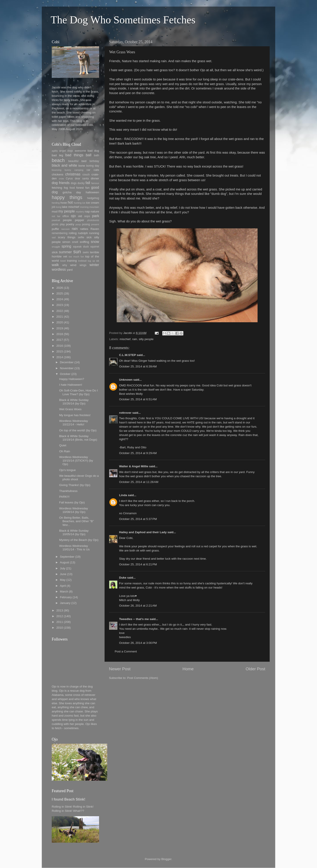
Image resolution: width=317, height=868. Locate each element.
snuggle (56, 247)
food (72, 188)
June (63, 574)
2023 (60, 305)
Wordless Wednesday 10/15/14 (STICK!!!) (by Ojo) (76, 461)
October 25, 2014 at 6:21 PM (138, 564)
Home (188, 669)
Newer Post (120, 669)
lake (65, 207)
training (72, 261)
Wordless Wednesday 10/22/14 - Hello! (74, 423)
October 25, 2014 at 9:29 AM (138, 453)
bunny (68, 170)
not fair (56, 216)
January (65, 603)
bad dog (93, 151)
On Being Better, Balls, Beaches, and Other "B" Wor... (76, 521)
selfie (81, 237)
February (66, 597)
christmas (73, 174)
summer (65, 252)
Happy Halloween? (72, 379)
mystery (80, 212)
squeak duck (81, 247)
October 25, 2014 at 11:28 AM (139, 482)
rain (135, 339)
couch (86, 175)
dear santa (82, 179)
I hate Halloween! (71, 385)
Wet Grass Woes (70, 409)
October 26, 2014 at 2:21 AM (138, 606)
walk (55, 265)
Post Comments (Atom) (143, 678)
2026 (60, 288)
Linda (123, 495)
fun (88, 188)
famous (95, 183)
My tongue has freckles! (75, 415)
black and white (64, 165)
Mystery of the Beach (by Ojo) (79, 540)
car (88, 170)
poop (78, 224)
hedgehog (93, 198)
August (65, 562)
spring (66, 246)
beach (58, 160)
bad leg (57, 155)
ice (84, 203)
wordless (59, 269)
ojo (73, 216)
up (94, 261)
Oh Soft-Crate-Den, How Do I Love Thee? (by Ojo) (79, 392)
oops (87, 216)
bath (96, 155)
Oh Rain (65, 451)
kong (59, 207)
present (95, 224)
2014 (60, 357)
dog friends (61, 183)
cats (96, 170)
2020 (60, 322)
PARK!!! (64, 497)
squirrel (95, 247)
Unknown (126, 380)
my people (67, 211)
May (63, 580)
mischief (125, 339)
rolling (73, 233)
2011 (60, 622)
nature (95, 211)
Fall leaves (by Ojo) (72, 502)
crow (61, 179)
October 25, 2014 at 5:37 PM (138, 519)
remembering (60, 233)
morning (84, 207)
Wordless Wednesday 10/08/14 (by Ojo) (74, 510)
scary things (67, 237)
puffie (55, 229)
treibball (82, 261)
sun (77, 252)
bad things (74, 155)
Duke (123, 578)
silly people (146, 339)
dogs (74, 183)
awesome (80, 151)
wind (73, 265)
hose (64, 203)
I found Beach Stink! (69, 799)
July (63, 568)
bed (84, 161)
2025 (60, 293)
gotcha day (72, 192)
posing (86, 224)
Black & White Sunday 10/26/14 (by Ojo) (74, 402)
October (65, 374)
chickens (58, 174)
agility (55, 151)
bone (82, 166)
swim (86, 252)
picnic (55, 224)
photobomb (93, 220)
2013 (60, 610)
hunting (78, 203)
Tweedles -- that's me (134, 619)
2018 (60, 334)
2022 (60, 311)
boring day (93, 166)
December (67, 362)
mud (55, 211)
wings (83, 265)
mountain (94, 207)
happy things (67, 197)
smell (75, 242)
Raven (95, 229)
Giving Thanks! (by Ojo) (75, 485)
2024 (60, 299)
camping (79, 170)
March (64, 591)
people (67, 220)
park (96, 216)
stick (55, 252)
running (94, 233)
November (67, 368)
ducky (81, 183)
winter (94, 265)
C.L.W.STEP (127, 355)
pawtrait (56, 220)
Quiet (63, 445)
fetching (57, 188)
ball (89, 155)
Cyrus (69, 179)
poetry (70, 224)
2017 (60, 340)
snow (95, 242)
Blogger (166, 859)
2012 (60, 616)
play (62, 224)
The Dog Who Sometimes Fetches (123, 20)
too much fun (76, 257)
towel (63, 261)
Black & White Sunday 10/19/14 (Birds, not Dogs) (78, 438)
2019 (60, 328)
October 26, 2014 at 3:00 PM (138, 643)
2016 (60, 346)
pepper (79, 220)
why (65, 265)
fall (88, 183)
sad (54, 237)
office (66, 216)
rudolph (83, 233)
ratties (84, 229)
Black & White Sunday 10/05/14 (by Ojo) (74, 532)
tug (89, 261)
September (67, 557)
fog (66, 188)
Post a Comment (126, 651)
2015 (60, 351)
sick (89, 237)
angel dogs (66, 151)
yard (70, 270)
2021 (60, 317)
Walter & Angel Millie (134, 466)
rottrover (125, 413)
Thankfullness (68, 491)
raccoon (65, 229)
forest (80, 188)
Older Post (255, 669)
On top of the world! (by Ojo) (78, 430)
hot (70, 202)
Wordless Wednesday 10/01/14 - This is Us (75, 548)
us (98, 261)
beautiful (73, 161)
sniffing (84, 242)
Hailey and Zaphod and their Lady (143, 532)
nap (87, 211)
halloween (92, 192)
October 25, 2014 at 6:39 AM (138, 366)
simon (66, 242)
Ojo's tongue (67, 470)
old (80, 216)
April (63, 586)
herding (56, 203)
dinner (95, 178)
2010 (60, 628)
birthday (94, 161)
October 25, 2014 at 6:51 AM (138, 399)
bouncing (57, 170)
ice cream (93, 203)
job (53, 207)
